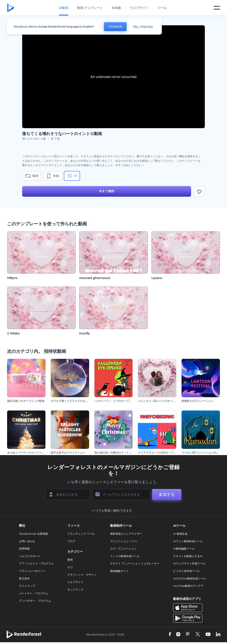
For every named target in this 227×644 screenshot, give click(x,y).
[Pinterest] (188, 634)
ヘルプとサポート (30, 556)
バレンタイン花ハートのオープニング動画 (163, 401)
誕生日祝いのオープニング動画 (26, 401)
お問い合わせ (27, 541)
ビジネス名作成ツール (186, 571)
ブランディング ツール (81, 534)
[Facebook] (170, 634)
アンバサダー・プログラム (35, 601)
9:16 (53, 176)
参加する (167, 495)
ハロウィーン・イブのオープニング (116, 401)
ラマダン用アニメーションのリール (203, 453)
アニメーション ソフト (124, 541)
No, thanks (143, 27)
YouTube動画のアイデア (188, 586)
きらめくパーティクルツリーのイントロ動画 (34, 453)
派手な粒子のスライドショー (68, 453)
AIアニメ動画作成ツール (188, 541)
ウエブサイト (139, 8)
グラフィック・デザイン (82, 575)
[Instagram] (178, 634)
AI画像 (116, 8)
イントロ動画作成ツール (125, 556)
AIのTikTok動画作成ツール (189, 578)
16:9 (32, 176)
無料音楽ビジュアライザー (126, 534)
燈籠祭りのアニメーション (198, 401)
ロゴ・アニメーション (123, 549)
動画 (70, 560)
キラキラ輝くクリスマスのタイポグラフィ (76, 401)
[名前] (68, 495)
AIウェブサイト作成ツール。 (191, 563)
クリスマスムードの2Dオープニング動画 (162, 453)
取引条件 (24, 578)
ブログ (71, 541)
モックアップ (75, 590)
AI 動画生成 (180, 534)
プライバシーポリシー (32, 571)
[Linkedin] (218, 634)
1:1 (72, 176)
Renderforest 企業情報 (33, 534)
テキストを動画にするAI (188, 556)
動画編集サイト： (121, 571)
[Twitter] (198, 634)
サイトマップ (27, 586)
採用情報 (24, 549)
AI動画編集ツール (184, 549)
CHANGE (115, 27)
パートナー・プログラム (34, 593)
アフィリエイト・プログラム (36, 563)
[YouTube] (208, 634)
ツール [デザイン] (162, 8)
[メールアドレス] (121, 495)
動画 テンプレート (90, 8)
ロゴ (70, 567)
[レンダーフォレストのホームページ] (11, 8)
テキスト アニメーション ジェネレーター (135, 563)
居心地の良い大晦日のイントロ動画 (116, 453)
